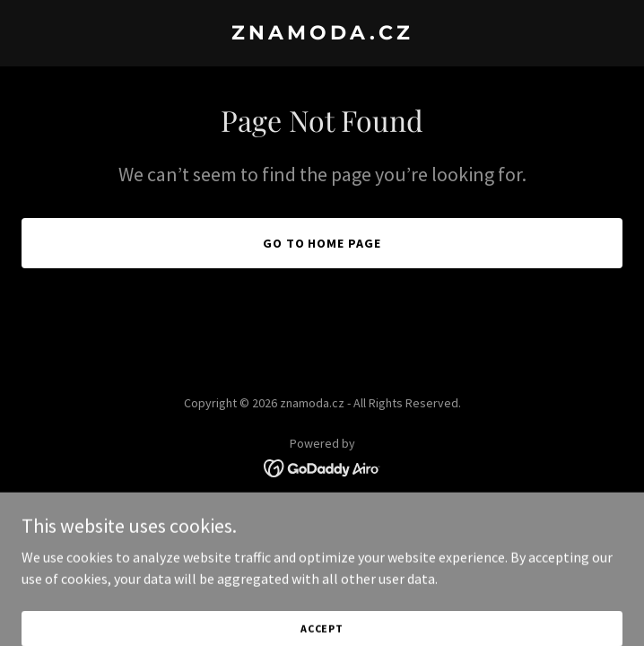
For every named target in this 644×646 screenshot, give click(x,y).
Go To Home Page (322, 243)
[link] (322, 34)
